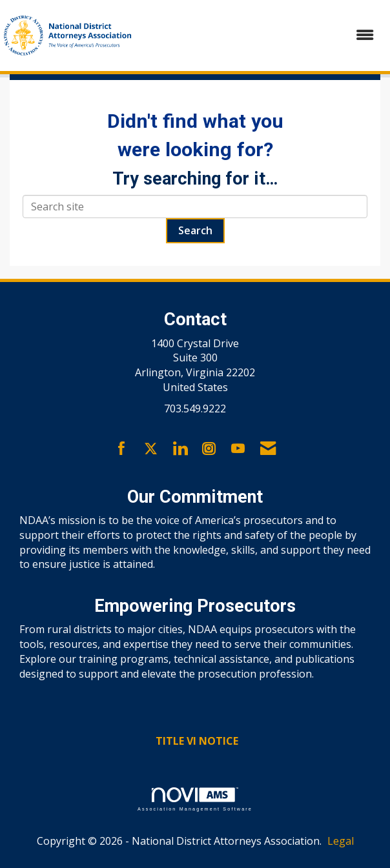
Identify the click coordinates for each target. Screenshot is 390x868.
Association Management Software (195, 799)
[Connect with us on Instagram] (209, 449)
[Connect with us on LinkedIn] (180, 449)
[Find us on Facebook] (122, 449)
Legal (341, 841)
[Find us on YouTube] (238, 449)
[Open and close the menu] (262, 35)
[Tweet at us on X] (151, 449)
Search (195, 230)
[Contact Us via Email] (268, 449)
